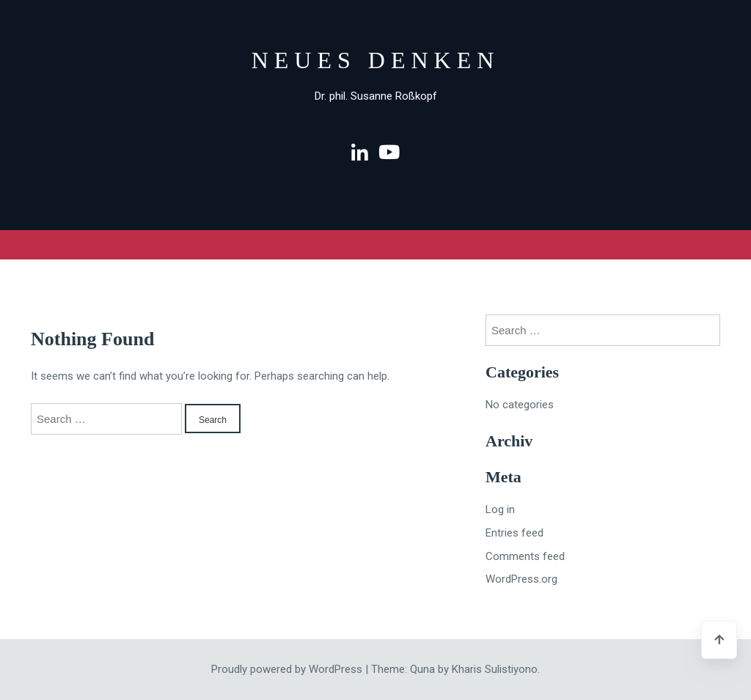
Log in (500, 509)
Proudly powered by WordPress (288, 669)
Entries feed (514, 533)
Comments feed (525, 556)
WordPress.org (521, 579)
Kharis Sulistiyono (495, 669)
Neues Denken (376, 60)
